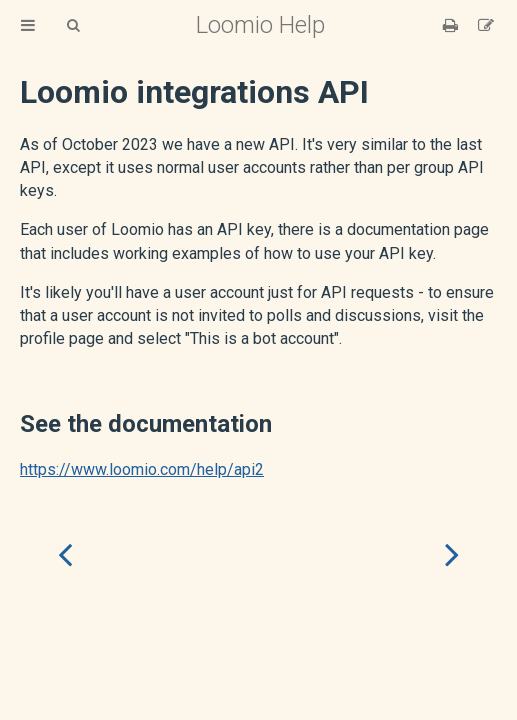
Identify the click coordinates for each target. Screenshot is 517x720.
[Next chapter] (452, 554)
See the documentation (146, 424)
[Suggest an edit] (486, 25)
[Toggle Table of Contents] (28, 25)
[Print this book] (452, 25)
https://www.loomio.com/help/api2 (142, 469)
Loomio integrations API (194, 92)
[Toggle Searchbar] (73, 25)
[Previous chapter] (65, 554)
